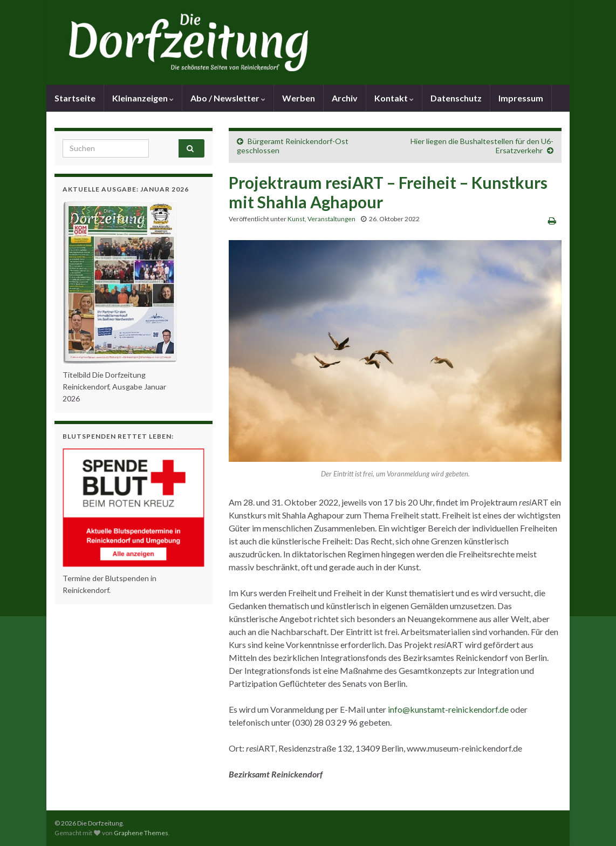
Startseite (75, 98)
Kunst (296, 219)
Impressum (521, 98)
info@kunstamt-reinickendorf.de (448, 709)
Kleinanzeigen (143, 98)
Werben (299, 98)
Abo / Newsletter (228, 98)
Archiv (345, 98)
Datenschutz (456, 98)
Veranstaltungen (331, 219)
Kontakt (394, 98)
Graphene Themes (141, 833)
